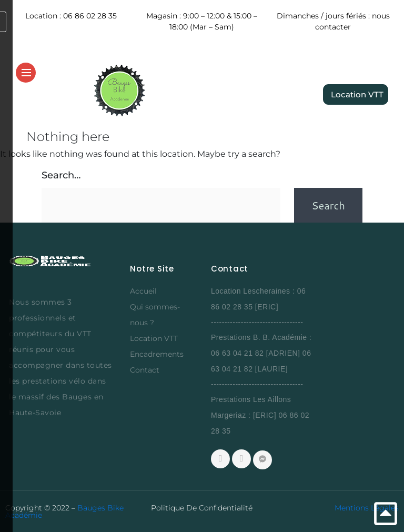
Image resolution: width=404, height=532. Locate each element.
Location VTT (154, 338)
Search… (61, 175)
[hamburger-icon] (26, 73)
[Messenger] (262, 460)
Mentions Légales (367, 508)
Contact (145, 370)
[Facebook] (220, 459)
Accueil (143, 291)
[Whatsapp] (241, 459)
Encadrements (157, 354)
